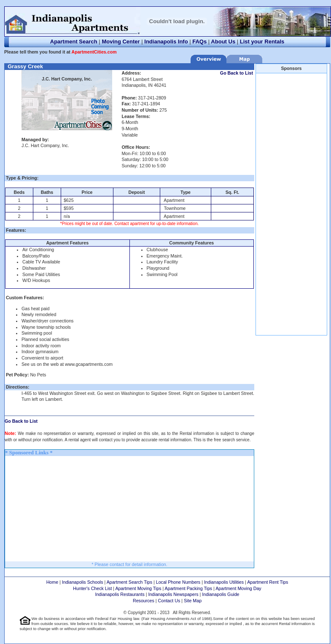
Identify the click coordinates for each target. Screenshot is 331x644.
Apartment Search (74, 42)
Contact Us (169, 601)
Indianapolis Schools (83, 582)
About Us (223, 42)
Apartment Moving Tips (139, 588)
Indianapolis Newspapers (173, 594)
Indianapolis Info (166, 42)
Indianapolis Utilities (224, 582)
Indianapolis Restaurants (120, 594)
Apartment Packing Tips (189, 588)
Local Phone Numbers (178, 582)
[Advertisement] (68, 509)
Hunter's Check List (92, 588)
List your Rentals (262, 42)
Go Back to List (237, 73)
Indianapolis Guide (221, 594)
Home (52, 582)
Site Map (193, 601)
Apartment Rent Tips (268, 582)
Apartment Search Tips (129, 582)
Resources (144, 601)
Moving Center (121, 42)
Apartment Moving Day (238, 588)
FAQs (199, 42)
